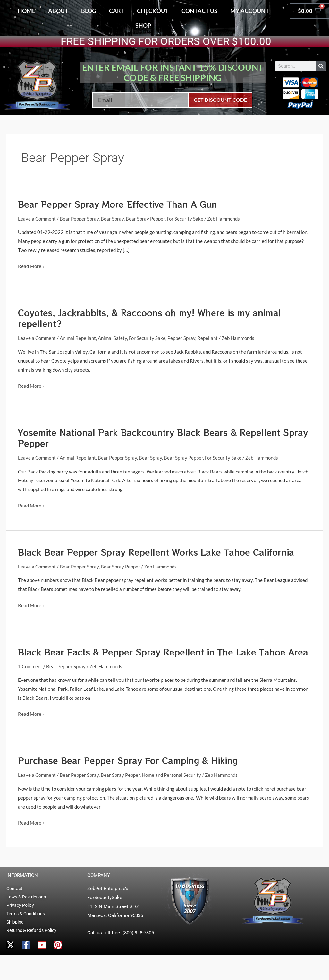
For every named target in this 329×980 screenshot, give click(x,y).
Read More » (31, 265)
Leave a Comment (37, 219)
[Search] (321, 66)
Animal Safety (112, 338)
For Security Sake (185, 219)
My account (250, 11)
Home (26, 11)
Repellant (207, 338)
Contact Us (199, 11)
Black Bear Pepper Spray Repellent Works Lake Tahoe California (156, 552)
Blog (89, 11)
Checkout (153, 11)
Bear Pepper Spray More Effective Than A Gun (118, 204)
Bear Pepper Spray (79, 219)
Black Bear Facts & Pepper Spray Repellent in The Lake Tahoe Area (163, 652)
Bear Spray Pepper (145, 219)
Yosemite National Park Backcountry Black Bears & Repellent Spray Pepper (163, 438)
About (58, 11)
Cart (117, 11)
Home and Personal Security (171, 775)
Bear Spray (112, 219)
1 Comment (30, 666)
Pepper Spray (181, 338)
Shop (143, 25)
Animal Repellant (78, 338)
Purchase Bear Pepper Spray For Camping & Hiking (128, 760)
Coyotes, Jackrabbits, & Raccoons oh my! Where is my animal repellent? (149, 318)
